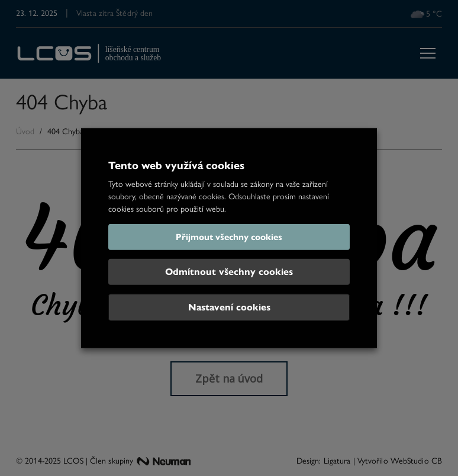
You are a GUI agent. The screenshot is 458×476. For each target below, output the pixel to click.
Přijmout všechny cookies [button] (229, 237)
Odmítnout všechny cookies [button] (229, 272)
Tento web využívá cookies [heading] (176, 165)
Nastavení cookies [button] (229, 307)
